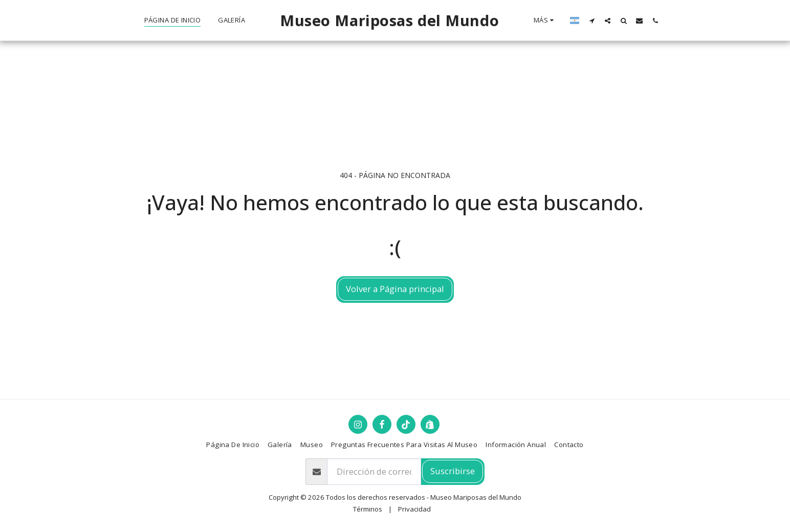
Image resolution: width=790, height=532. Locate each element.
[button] (592, 20)
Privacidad (414, 509)
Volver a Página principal (395, 289)
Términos (368, 509)
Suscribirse (453, 471)
